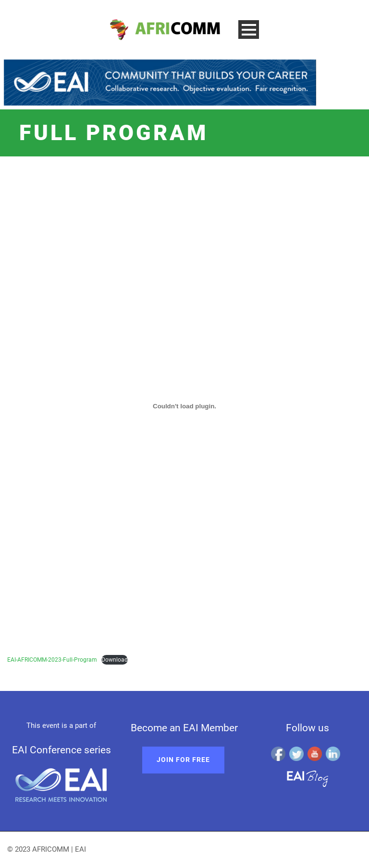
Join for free (183, 760)
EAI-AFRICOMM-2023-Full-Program (52, 660)
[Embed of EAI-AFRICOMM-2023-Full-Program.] (184, 406)
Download (115, 660)
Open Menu (249, 30)
